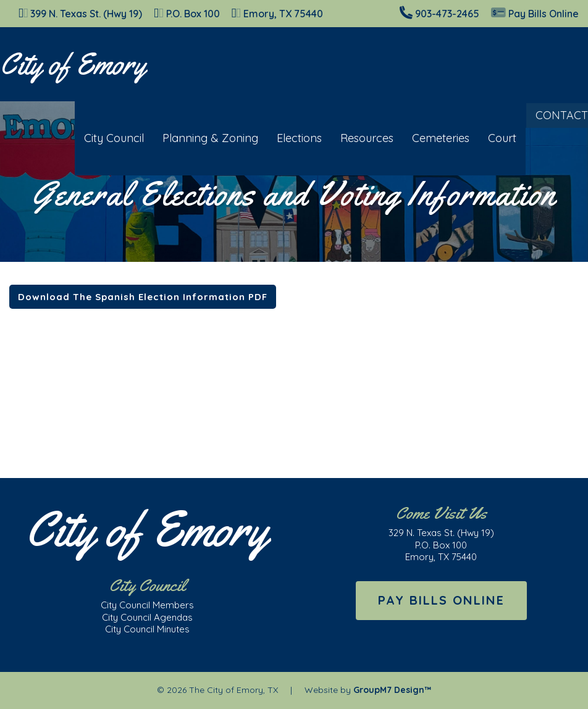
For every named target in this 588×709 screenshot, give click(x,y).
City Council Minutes (147, 629)
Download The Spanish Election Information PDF (143, 297)
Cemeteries (431, 138)
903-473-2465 (447, 14)
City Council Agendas (147, 617)
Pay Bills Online (535, 14)
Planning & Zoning (201, 138)
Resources (358, 138)
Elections (290, 138)
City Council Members (147, 605)
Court (493, 138)
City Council (105, 138)
